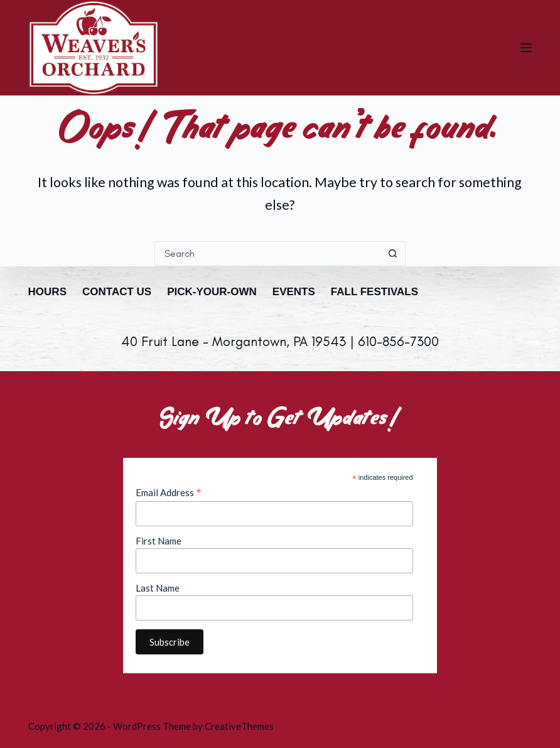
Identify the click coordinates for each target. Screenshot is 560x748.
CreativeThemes (239, 726)
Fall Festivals (374, 292)
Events (294, 292)
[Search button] (393, 254)
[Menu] (526, 48)
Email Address (169, 492)
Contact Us (117, 292)
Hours (47, 292)
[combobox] (268, 254)
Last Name (158, 588)
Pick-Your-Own (212, 292)
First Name (159, 541)
